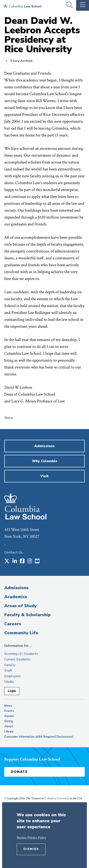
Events (9, 711)
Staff (8, 671)
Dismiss (31, 849)
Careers (13, 624)
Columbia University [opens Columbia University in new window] (57, 798)
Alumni (9, 716)
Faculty (10, 665)
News (8, 706)
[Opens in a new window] (7, 561)
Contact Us (14, 552)
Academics (16, 597)
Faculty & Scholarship (27, 615)
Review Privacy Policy (31, 838)
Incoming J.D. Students (21, 654)
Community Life (21, 633)
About (9, 726)
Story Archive (21, 61)
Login (12, 691)
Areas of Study (20, 606)
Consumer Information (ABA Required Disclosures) (39, 737)
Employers (12, 676)
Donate (19, 772)
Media (9, 682)
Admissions (16, 588)
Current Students (17, 659)
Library (9, 732)
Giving (9, 721)
